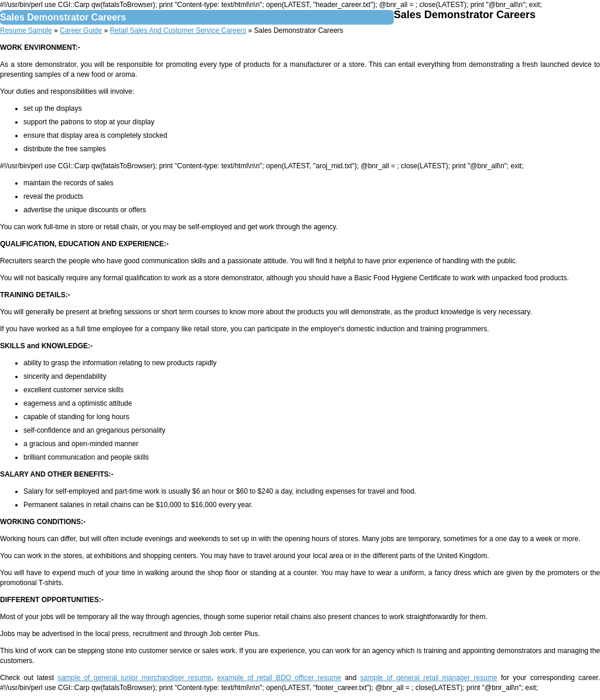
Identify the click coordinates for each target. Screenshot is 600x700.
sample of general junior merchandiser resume (134, 678)
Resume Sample (26, 30)
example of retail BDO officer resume (279, 678)
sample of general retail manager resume (429, 678)
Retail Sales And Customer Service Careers (178, 30)
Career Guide (81, 30)
